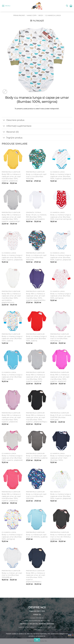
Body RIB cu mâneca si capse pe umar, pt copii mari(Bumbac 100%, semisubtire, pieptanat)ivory (11, 298)
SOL (39, 630)
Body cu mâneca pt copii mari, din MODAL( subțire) (37, 457)
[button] (6, 6)
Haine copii (32, 15)
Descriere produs (13, 120)
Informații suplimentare (17, 126)
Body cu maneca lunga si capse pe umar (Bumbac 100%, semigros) (61, 296)
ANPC (35, 630)
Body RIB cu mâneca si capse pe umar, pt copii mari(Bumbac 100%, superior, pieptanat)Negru (37, 418)
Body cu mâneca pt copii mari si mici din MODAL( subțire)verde (61, 537)
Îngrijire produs (12, 138)
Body (41, 15)
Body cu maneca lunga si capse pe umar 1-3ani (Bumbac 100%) (61, 458)
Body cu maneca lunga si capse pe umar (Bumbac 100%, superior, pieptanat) (61, 176)
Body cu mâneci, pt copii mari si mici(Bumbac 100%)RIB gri (60, 339)
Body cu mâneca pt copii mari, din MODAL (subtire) (37, 536)
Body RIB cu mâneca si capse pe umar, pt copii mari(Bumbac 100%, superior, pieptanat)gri (11, 218)
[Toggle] (4, 120)
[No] (71, 638)
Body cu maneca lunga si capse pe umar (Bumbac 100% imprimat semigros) (61, 217)
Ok (37, 640)
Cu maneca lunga (53, 15)
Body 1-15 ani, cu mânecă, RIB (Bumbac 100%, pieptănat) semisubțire (36, 217)
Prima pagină (19, 15)
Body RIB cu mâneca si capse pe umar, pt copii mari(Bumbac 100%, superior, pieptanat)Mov (36, 297)
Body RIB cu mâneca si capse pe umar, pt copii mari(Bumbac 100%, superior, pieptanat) (11, 177)
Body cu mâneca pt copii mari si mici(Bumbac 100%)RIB (36, 176)
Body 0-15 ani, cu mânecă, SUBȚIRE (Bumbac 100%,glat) (61, 417)
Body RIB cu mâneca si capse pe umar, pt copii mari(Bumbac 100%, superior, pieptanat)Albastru (36, 577)
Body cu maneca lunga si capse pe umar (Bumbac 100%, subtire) (12, 339)
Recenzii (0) (10, 132)
